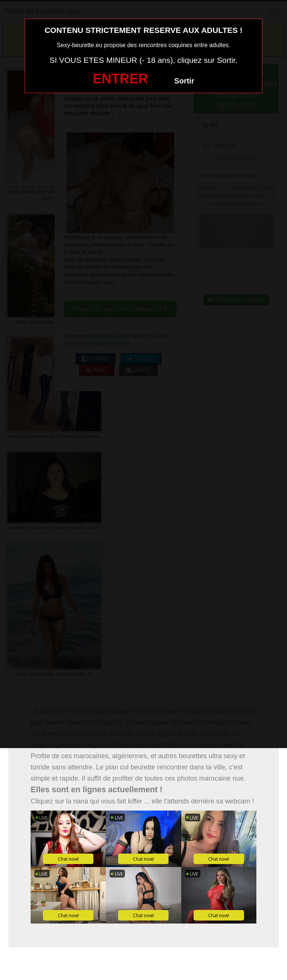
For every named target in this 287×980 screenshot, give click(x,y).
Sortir (184, 81)
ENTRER (120, 79)
